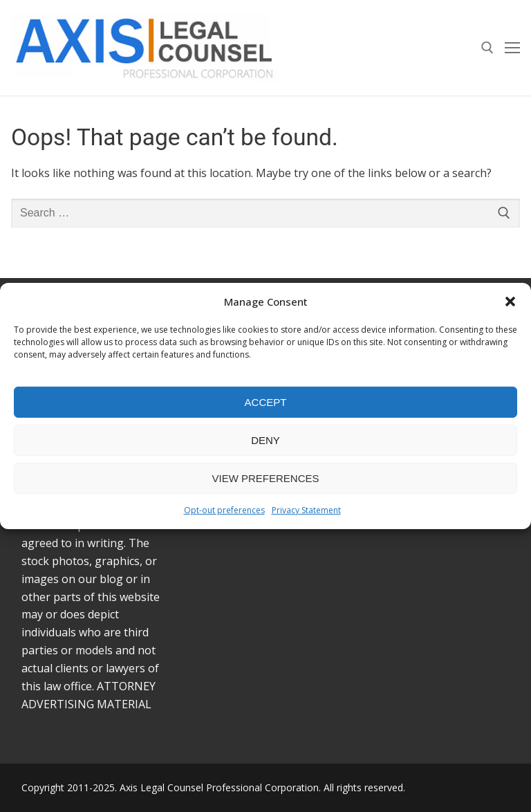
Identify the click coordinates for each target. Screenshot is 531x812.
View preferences (265, 478)
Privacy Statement (306, 510)
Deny (265, 440)
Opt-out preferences (224, 510)
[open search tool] (487, 48)
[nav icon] (512, 48)
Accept (266, 402)
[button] (510, 302)
